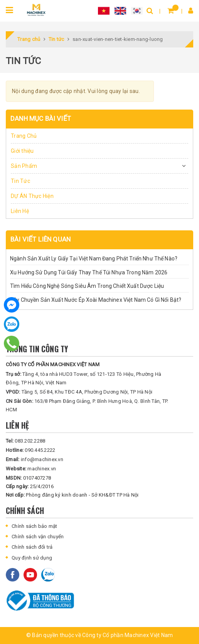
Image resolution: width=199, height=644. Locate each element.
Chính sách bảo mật (35, 526)
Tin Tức (20, 181)
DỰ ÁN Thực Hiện (32, 196)
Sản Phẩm (24, 166)
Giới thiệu (22, 151)
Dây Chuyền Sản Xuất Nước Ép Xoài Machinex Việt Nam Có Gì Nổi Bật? (96, 300)
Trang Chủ (24, 136)
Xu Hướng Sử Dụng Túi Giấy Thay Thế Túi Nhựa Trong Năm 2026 (89, 272)
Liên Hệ (20, 211)
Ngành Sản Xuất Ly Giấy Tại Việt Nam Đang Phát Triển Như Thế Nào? (94, 259)
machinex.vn (31, 469)
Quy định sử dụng (32, 558)
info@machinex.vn (35, 459)
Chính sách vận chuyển (38, 537)
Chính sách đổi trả (32, 547)
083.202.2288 (25, 441)
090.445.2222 (30, 450)
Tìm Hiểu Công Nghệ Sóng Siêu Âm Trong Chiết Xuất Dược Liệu (87, 286)
